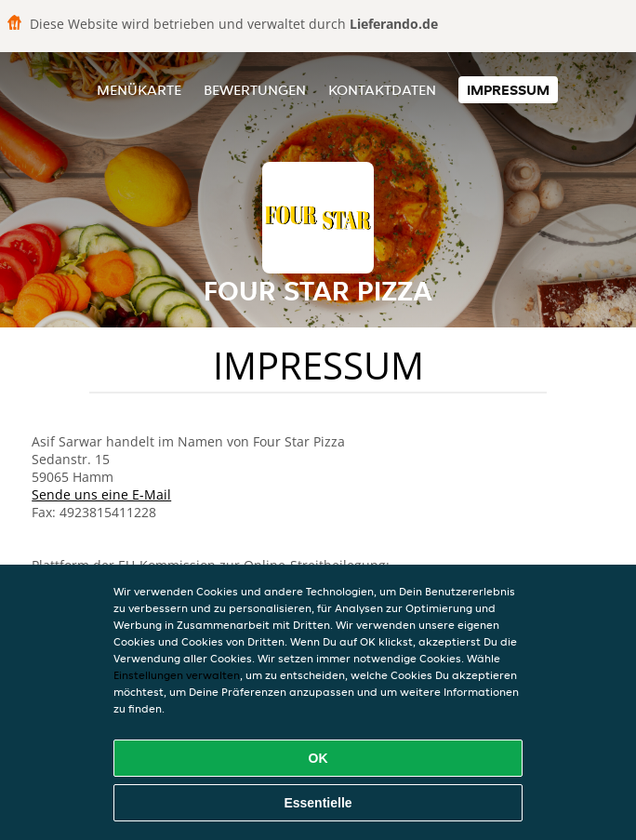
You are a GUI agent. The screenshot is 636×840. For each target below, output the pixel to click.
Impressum (508, 90)
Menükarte (139, 90)
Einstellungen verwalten (177, 675)
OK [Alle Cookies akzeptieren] (318, 758)
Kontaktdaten (382, 90)
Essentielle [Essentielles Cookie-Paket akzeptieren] (318, 803)
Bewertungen (255, 90)
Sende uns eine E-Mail (101, 494)
